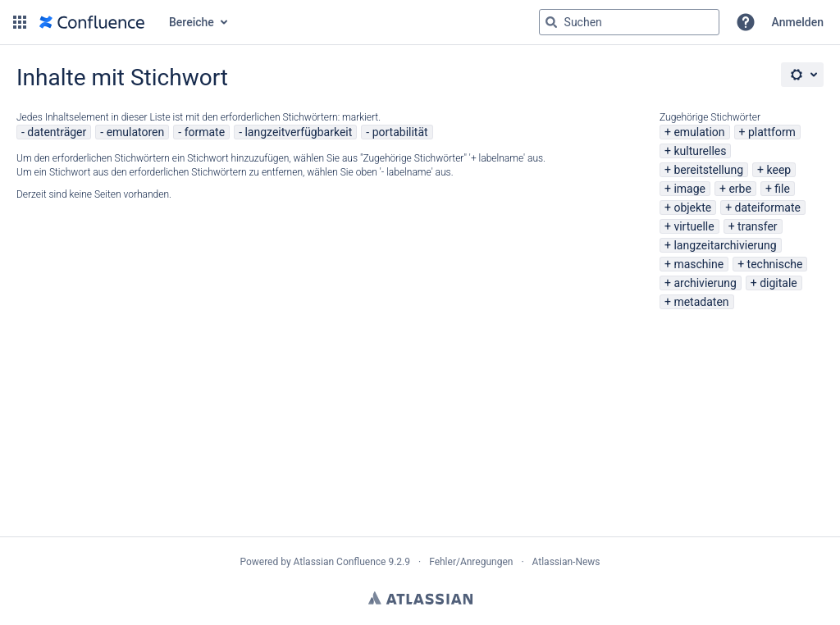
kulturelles (700, 151)
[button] (20, 22)
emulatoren (136, 132)
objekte (692, 208)
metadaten (701, 302)
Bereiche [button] (192, 22)
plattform (772, 132)
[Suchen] (551, 22)
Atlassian (420, 598)
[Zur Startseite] (92, 22)
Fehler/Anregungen (471, 562)
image (689, 189)
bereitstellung (708, 170)
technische (775, 264)
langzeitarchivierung (725, 245)
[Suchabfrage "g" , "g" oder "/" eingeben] (629, 22)
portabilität (400, 132)
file (782, 189)
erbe (740, 189)
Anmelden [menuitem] (798, 22)
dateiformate (768, 208)
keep (779, 170)
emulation (699, 132)
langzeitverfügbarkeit (298, 132)
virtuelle (694, 226)
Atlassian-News (566, 562)
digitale (778, 283)
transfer (758, 226)
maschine (698, 264)
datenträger (57, 132)
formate (205, 132)
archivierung (705, 283)
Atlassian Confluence (340, 562)
